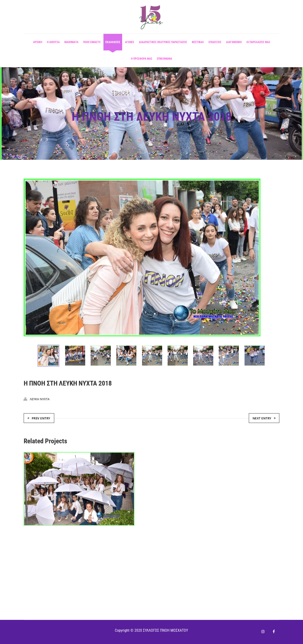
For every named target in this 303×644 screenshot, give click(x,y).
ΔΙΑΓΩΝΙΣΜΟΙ (234, 44)
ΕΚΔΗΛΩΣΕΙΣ (113, 44)
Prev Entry (39, 418)
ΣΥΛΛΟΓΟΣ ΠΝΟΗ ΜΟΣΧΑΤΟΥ (165, 630)
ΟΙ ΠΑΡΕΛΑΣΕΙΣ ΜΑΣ (258, 44)
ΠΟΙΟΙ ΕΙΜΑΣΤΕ (92, 44)
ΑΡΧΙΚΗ (38, 44)
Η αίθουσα (53, 44)
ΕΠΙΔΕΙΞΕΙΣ (215, 44)
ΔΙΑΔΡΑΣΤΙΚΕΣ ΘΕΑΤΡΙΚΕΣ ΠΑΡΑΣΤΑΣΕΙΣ (163, 44)
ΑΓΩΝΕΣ (130, 44)
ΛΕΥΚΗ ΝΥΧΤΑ (40, 399)
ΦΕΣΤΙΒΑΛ (198, 44)
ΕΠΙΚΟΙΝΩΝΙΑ (165, 60)
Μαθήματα (71, 44)
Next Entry (264, 418)
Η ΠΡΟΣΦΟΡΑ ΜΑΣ (142, 60)
